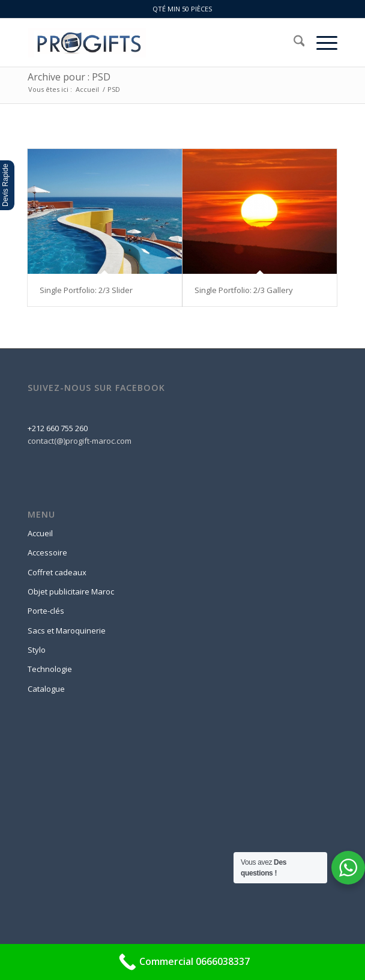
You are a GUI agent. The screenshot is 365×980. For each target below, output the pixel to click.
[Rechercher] (293, 43)
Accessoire (47, 552)
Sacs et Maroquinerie (67, 631)
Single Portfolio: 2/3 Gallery (244, 290)
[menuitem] (293, 43)
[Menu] (321, 43)
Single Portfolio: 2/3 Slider (86, 290)
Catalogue (46, 689)
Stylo (37, 650)
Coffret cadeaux (57, 572)
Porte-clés (46, 611)
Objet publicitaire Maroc (71, 591)
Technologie (50, 669)
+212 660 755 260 (58, 428)
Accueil (40, 533)
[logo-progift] (152, 43)
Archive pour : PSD (69, 77)
